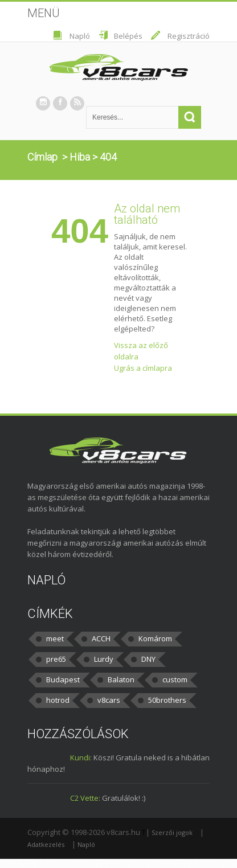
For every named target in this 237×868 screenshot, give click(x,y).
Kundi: (81, 758)
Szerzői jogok (172, 832)
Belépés (128, 36)
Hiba (80, 157)
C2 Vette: (85, 798)
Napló (80, 36)
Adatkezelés (46, 844)
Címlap (42, 157)
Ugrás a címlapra (143, 368)
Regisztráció (189, 36)
